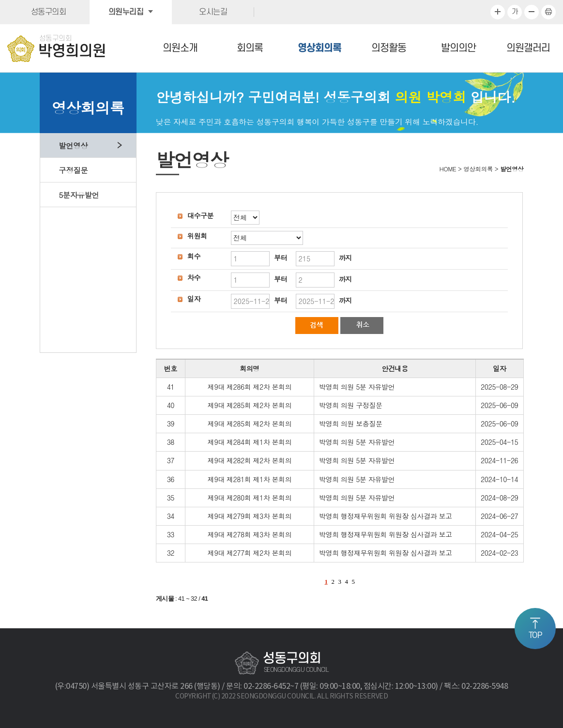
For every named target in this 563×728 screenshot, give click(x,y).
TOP (535, 636)
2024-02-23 (499, 553)
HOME (448, 169)
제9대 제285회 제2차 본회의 (250, 405)
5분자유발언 (79, 195)
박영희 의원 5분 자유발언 (357, 387)
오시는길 (213, 12)
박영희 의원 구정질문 (351, 405)
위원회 (197, 236)
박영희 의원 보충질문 (351, 424)
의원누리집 (126, 12)
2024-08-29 (499, 498)
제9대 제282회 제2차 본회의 (250, 460)
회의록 (250, 48)
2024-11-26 (499, 460)
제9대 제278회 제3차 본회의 (250, 534)
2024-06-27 (499, 516)
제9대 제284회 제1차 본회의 (250, 442)
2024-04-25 (499, 534)
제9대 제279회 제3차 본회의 (250, 516)
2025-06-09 (499, 405)
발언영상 (73, 145)
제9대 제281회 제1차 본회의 (250, 479)
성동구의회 (49, 12)
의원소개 (180, 48)
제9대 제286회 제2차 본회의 (250, 387)
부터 (281, 258)
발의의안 (458, 48)
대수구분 (200, 215)
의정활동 (389, 48)
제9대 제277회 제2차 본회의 (250, 553)
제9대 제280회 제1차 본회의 (250, 498)
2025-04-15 (499, 442)
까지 (345, 258)
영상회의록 (320, 48)
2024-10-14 (499, 479)
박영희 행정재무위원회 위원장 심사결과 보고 (386, 516)
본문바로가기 (0, 0)
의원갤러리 (528, 48)
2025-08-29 (499, 387)
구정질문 (73, 170)
